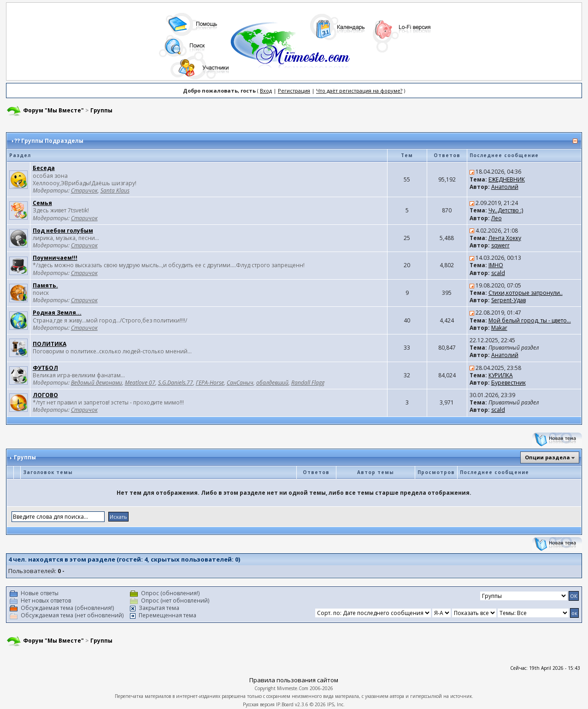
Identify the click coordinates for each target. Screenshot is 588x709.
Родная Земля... (57, 313)
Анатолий (505, 187)
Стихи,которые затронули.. (526, 293)
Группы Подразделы (52, 141)
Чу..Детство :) (506, 210)
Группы (101, 110)
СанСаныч (240, 383)
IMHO (496, 265)
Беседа (44, 168)
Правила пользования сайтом (294, 680)
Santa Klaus (115, 190)
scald (498, 273)
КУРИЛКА (501, 375)
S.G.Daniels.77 (176, 383)
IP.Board (285, 704)
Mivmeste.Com (293, 688)
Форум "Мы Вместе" (53, 110)
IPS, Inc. (336, 704)
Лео (497, 218)
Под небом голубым (63, 231)
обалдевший (272, 383)
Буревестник (509, 383)
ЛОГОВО (45, 395)
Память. (45, 285)
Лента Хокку (505, 238)
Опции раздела (547, 457)
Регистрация (294, 91)
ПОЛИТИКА (50, 344)
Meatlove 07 (140, 383)
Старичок (84, 190)
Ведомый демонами (97, 383)
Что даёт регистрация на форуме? (359, 91)
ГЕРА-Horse (210, 383)
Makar (499, 328)
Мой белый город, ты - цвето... (530, 320)
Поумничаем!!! (55, 258)
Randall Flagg (308, 383)
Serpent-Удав (509, 300)
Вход (266, 91)
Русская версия (259, 704)
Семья (42, 203)
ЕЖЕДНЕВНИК (507, 179)
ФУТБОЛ (45, 368)
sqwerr (500, 245)
